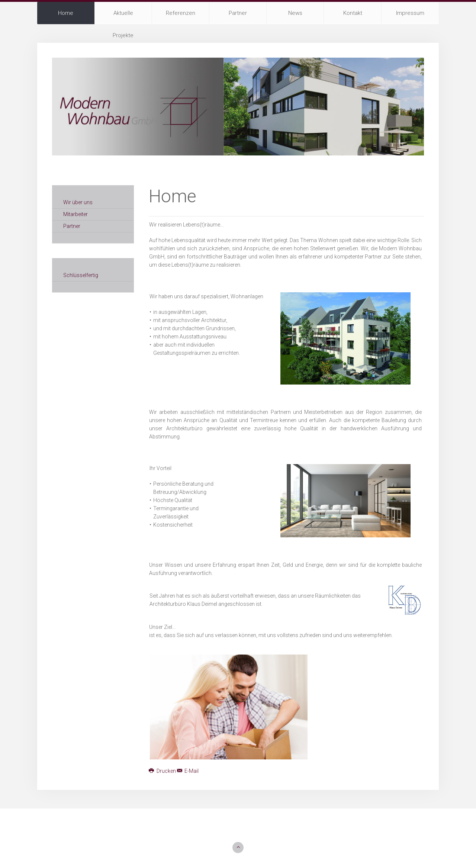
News (295, 13)
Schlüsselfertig (81, 275)
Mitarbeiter (75, 214)
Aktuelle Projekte (123, 17)
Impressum (410, 13)
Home (66, 13)
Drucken (163, 771)
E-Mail (188, 771)
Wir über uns (78, 202)
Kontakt (353, 13)
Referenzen (181, 13)
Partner (238, 13)
